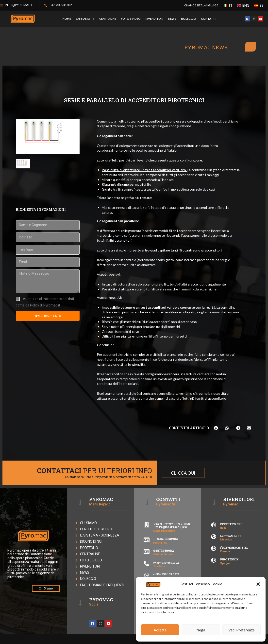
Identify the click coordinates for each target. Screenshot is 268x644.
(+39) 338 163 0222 (166, 574)
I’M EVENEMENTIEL (234, 547)
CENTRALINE (108, 19)
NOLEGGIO (189, 19)
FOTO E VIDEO (131, 19)
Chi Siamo (85, 19)
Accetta (160, 630)
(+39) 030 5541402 (166, 563)
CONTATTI (208, 19)
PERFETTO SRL (231, 524)
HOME (67, 19)
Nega (201, 630)
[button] (258, 584)
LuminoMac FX (231, 536)
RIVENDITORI (154, 19)
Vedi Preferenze (242, 630)
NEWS (172, 19)
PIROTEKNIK (229, 559)
